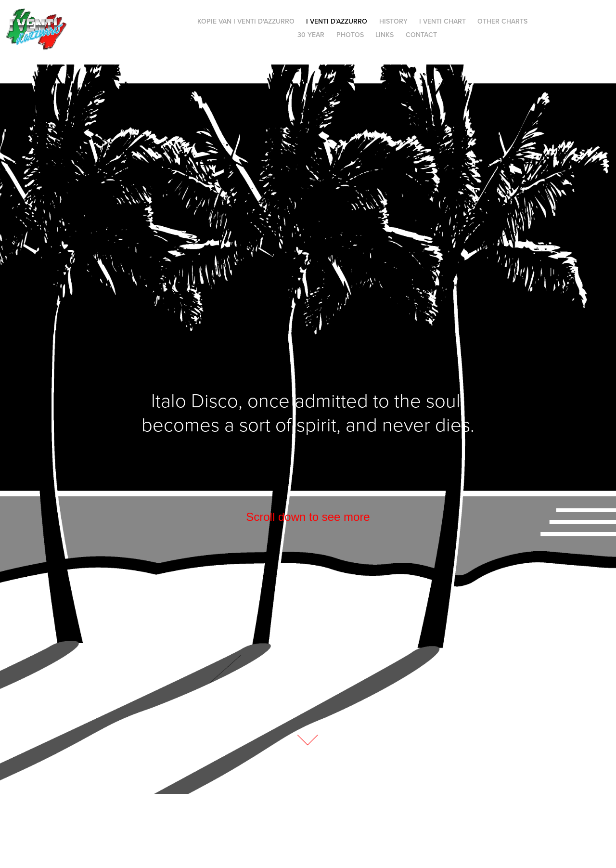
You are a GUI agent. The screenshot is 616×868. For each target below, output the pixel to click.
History (393, 21)
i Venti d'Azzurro (337, 21)
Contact (421, 35)
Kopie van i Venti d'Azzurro (246, 21)
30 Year (311, 35)
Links (385, 35)
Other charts (502, 21)
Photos (350, 35)
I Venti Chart (443, 21)
